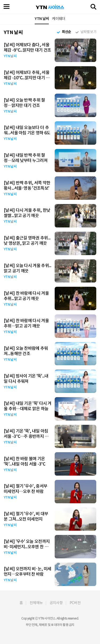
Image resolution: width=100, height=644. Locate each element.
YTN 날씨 (42, 19)
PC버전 (75, 603)
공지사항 (56, 603)
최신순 (66, 32)
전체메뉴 (36, 603)
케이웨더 (59, 19)
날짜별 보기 (88, 32)
